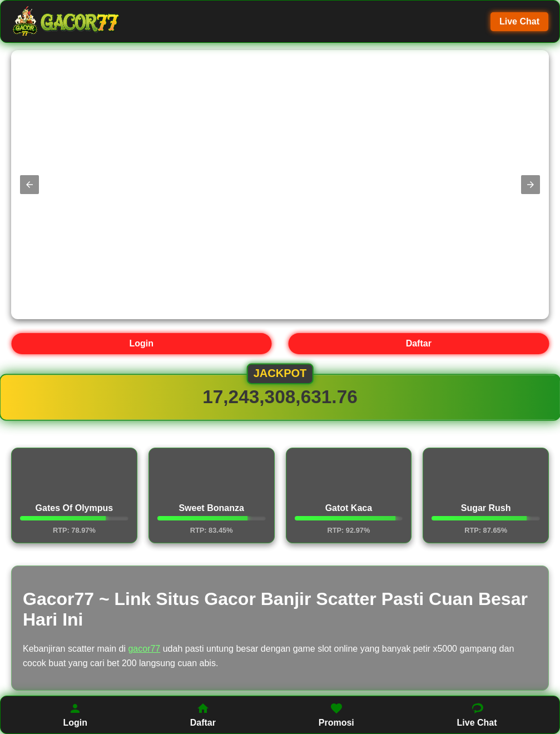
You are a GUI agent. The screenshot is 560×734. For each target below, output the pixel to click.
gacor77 (144, 649)
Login (141, 343)
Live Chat (519, 21)
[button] (29, 185)
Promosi (336, 715)
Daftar (419, 343)
